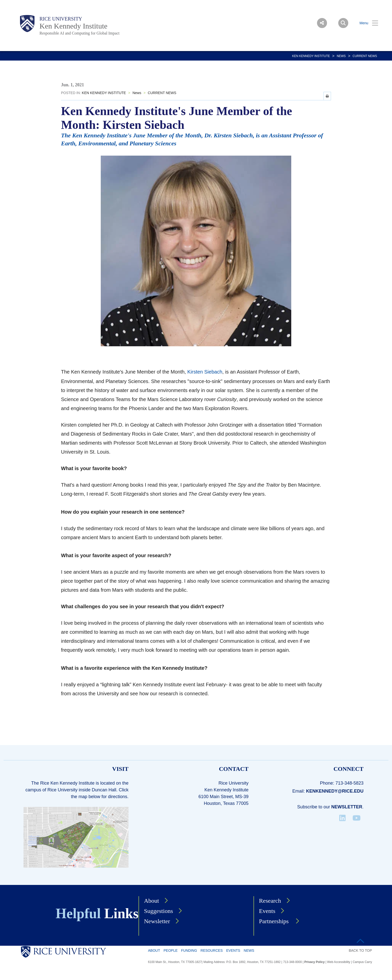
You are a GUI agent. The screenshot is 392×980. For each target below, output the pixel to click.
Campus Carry (362, 962)
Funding (189, 950)
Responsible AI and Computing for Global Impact (79, 33)
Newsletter (347, 807)
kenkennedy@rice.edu (335, 791)
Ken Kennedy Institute (73, 26)
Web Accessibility (338, 962)
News (341, 56)
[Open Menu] (366, 23)
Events (267, 911)
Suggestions (158, 911)
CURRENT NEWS (365, 56)
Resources (212, 950)
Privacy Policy (314, 962)
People (170, 950)
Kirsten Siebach (205, 372)
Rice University (61, 19)
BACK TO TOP (360, 950)
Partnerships (275, 921)
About (151, 901)
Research (270, 901)
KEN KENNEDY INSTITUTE (311, 56)
